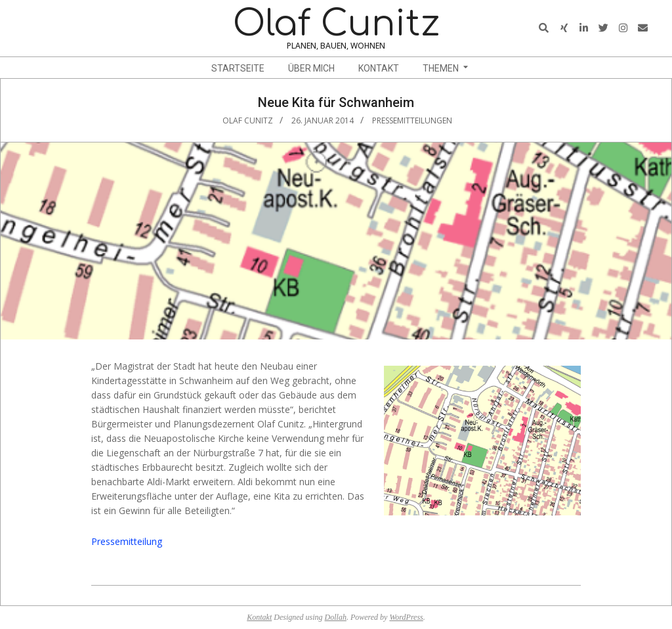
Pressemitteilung (127, 541)
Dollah (336, 617)
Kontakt (259, 617)
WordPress (406, 617)
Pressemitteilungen (412, 120)
